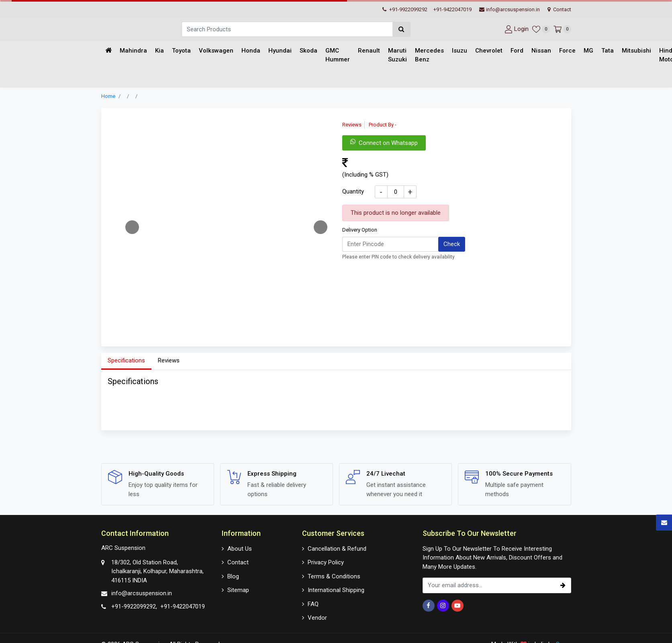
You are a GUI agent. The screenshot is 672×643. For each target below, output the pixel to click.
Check (452, 244)
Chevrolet (489, 51)
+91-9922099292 (405, 9)
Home (108, 96)
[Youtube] (458, 606)
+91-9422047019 (452, 9)
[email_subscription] (489, 585)
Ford (517, 51)
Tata (608, 51)
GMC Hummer (338, 55)
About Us (240, 549)
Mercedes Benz (429, 55)
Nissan (541, 51)
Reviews (169, 360)
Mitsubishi (636, 51)
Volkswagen (216, 51)
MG (588, 51)
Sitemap (238, 590)
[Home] (108, 51)
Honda (251, 51)
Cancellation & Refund (337, 549)
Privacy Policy (326, 562)
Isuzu (460, 51)
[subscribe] (563, 585)
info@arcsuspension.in (510, 9)
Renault (369, 51)
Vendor (317, 618)
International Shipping (336, 590)
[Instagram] (443, 606)
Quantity (353, 191)
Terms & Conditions (334, 576)
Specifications (126, 360)
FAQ (313, 604)
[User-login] (516, 29)
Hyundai (280, 51)
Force (567, 51)
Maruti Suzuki (397, 55)
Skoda (308, 51)
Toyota (181, 51)
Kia (159, 51)
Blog (233, 576)
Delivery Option (360, 230)
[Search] (287, 29)
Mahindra (133, 51)
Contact (559, 9)
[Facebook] (429, 606)
